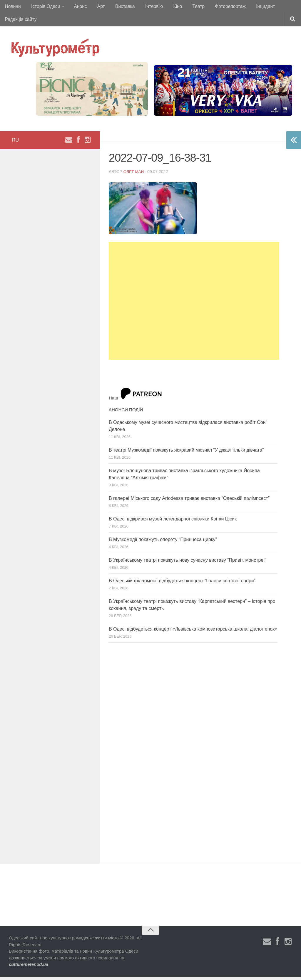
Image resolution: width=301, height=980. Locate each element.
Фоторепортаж (217, 7)
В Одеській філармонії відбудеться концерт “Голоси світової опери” (182, 584)
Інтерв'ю (146, 7)
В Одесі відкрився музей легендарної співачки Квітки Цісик (173, 522)
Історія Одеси (44, 7)
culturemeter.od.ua (29, 968)
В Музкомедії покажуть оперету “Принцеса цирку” (163, 543)
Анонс (77, 7)
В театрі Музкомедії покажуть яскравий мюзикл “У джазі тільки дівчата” (186, 453)
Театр (187, 7)
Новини (12, 7)
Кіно (168, 7)
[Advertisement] (194, 304)
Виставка (118, 7)
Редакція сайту (20, 22)
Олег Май (134, 175)
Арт (96, 7)
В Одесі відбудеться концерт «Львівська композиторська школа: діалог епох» (193, 632)
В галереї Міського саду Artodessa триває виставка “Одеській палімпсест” (189, 501)
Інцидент (251, 7)
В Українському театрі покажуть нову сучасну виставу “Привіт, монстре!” (188, 563)
